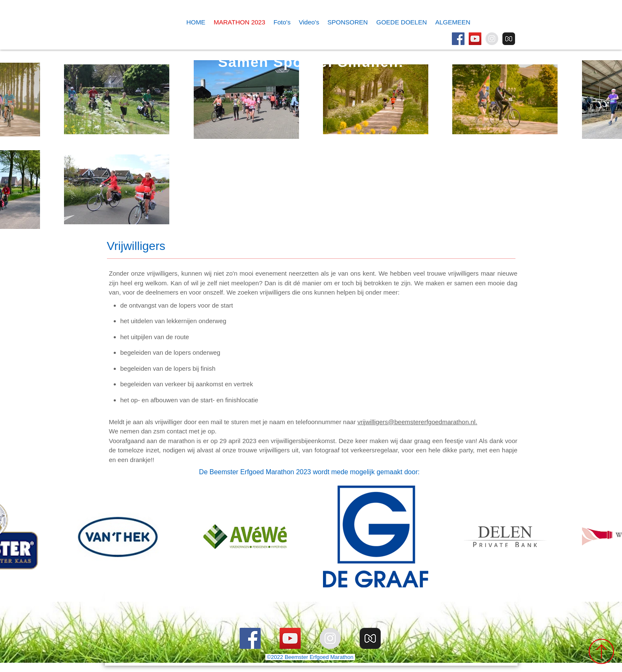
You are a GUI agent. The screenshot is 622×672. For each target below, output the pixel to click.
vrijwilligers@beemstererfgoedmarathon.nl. (418, 422)
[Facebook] (458, 39)
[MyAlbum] (509, 39)
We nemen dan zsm (138, 431)
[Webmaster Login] (312, 618)
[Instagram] (492, 39)
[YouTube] (475, 39)
